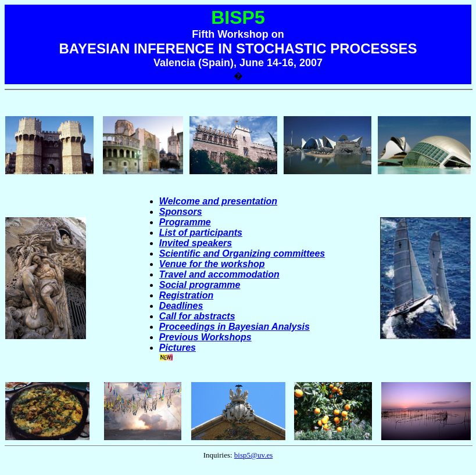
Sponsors (181, 212)
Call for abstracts (197, 316)
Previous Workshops (205, 337)
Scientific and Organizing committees (242, 253)
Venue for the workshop (212, 264)
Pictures (178, 348)
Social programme (200, 285)
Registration (186, 295)
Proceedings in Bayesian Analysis (235, 327)
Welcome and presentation (218, 201)
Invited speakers (196, 243)
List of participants (201, 233)
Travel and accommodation (219, 274)
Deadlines (181, 306)
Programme (185, 222)
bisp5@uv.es (253, 455)
